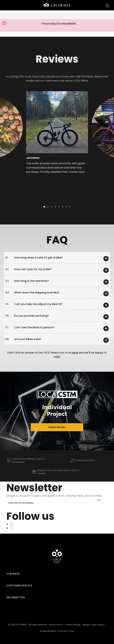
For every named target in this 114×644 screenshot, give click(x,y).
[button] (19, 129)
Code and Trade (66, 631)
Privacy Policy (56, 625)
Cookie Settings (73, 625)
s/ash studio (97, 625)
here (75, 353)
